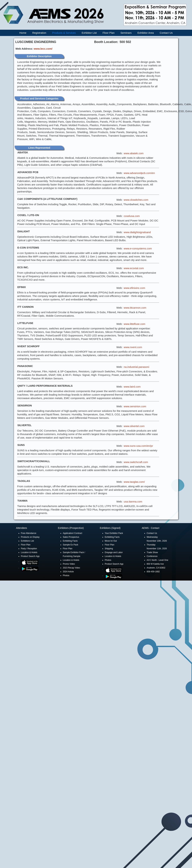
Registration (39, 33)
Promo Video (69, 564)
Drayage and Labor (114, 552)
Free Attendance (29, 533)
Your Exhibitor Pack (114, 533)
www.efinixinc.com (134, 288)
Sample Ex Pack (71, 545)
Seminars (126, 33)
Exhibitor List (89, 33)
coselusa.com (132, 216)
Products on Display (30, 537)
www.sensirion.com (135, 406)
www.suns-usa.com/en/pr (138, 446)
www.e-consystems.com (138, 248)
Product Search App (30, 556)
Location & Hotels (29, 552)
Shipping (109, 549)
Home (23, 33)
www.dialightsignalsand (137, 232)
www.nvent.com (133, 347)
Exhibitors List (28, 541)
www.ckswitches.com (136, 200)
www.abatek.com (134, 153)
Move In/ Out (111, 541)
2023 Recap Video (72, 568)
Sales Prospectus (71, 537)
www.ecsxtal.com (134, 268)
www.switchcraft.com (136, 462)
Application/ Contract (73, 533)
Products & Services (64, 33)
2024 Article (68, 572)
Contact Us (166, 33)
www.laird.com (132, 387)
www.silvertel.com (134, 426)
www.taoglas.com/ (134, 482)
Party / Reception (29, 549)
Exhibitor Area (146, 33)
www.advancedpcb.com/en (139, 173)
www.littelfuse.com (134, 324)
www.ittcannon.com (135, 308)
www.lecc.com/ (43, 49)
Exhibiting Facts (70, 541)
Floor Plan (108, 33)
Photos (66, 575)
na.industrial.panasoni (136, 367)
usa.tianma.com (133, 502)
